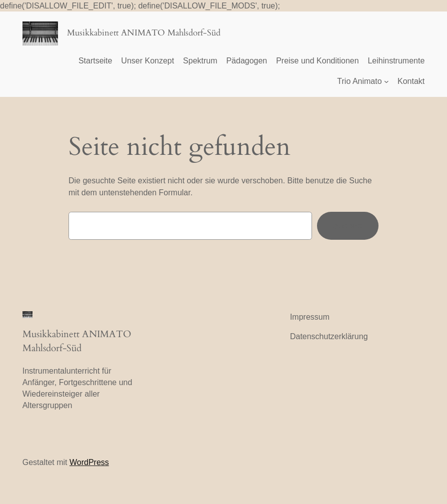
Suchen (348, 225)
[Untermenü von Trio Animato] (386, 81)
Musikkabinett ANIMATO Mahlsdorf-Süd (144, 33)
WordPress (89, 462)
